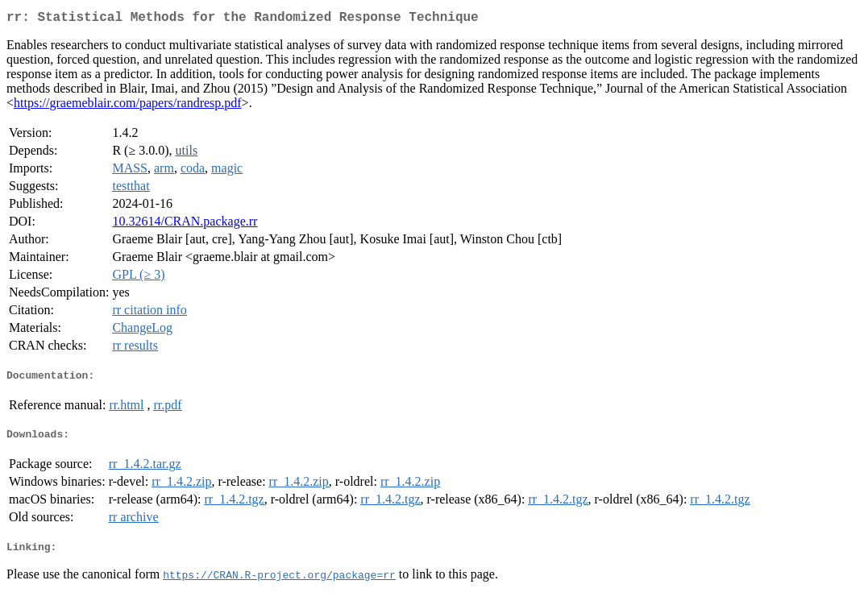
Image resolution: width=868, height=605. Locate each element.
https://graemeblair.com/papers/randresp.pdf (128, 106)
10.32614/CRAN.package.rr (185, 224)
